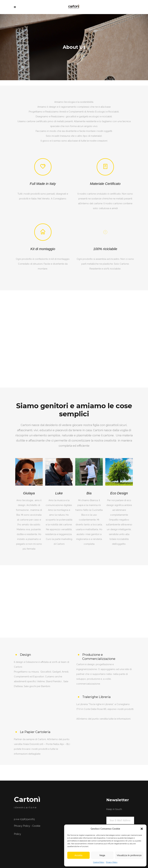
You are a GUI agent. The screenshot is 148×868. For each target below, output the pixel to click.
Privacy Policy (112, 862)
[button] (142, 829)
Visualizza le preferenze (129, 855)
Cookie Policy (99, 862)
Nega (102, 855)
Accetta (78, 855)
